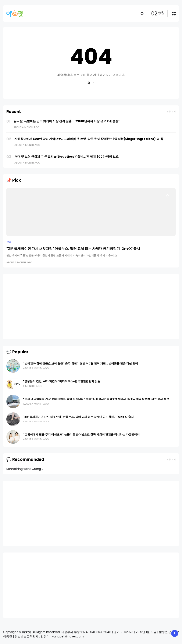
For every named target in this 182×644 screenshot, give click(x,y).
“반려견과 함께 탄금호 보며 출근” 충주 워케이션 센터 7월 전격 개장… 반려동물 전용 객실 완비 (81, 364)
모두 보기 (171, 111)
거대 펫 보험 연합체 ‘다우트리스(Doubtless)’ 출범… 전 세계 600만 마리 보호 (67, 157)
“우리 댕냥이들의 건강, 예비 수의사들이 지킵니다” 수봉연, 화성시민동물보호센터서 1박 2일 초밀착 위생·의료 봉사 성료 (96, 399)
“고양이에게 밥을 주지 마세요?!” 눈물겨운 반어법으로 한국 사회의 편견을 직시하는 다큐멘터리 (81, 435)
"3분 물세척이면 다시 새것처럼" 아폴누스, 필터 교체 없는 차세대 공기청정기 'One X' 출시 (73, 249)
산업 (9, 242)
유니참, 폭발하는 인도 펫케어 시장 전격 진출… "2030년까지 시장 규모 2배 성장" (67, 121)
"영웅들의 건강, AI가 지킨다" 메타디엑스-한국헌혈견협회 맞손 (62, 381)
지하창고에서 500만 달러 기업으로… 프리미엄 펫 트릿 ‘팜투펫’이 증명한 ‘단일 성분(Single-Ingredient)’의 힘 (89, 139)
